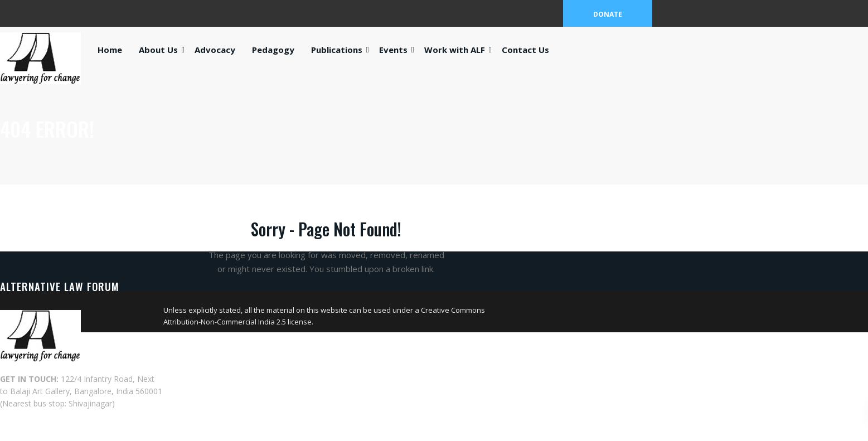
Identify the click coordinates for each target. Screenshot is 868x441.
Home (110, 50)
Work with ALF (455, 50)
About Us (158, 50)
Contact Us (525, 50)
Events (393, 50)
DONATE (608, 14)
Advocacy (215, 50)
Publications (337, 50)
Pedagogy (273, 50)
